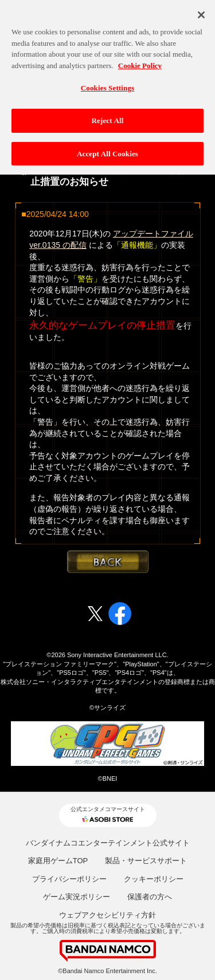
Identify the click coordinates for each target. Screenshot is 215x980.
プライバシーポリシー (69, 879)
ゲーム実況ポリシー (77, 897)
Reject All (108, 115)
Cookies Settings (107, 82)
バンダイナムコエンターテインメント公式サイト (108, 843)
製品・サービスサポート (146, 861)
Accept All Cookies (107, 148)
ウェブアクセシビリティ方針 (107, 915)
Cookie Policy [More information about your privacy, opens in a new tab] (140, 60)
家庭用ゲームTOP (58, 861)
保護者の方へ (150, 897)
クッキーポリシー (154, 879)
